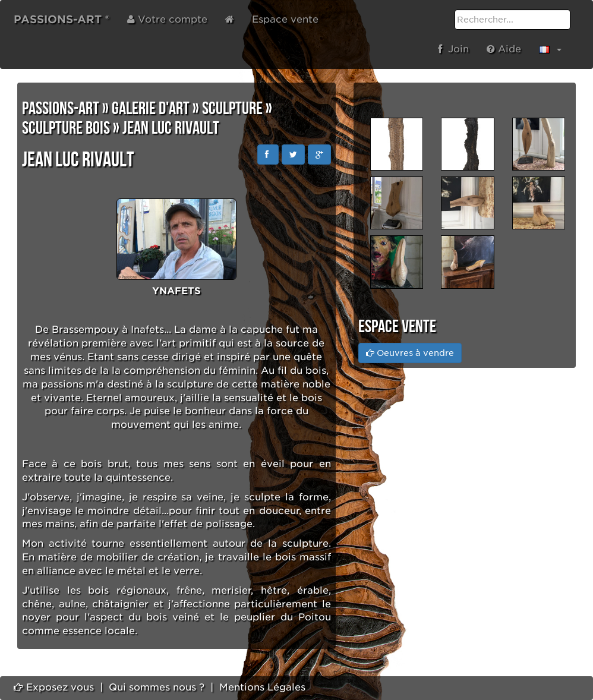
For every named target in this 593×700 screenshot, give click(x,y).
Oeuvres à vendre (410, 353)
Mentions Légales (262, 687)
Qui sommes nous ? (157, 687)
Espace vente (285, 19)
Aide (504, 49)
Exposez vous (54, 687)
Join (453, 49)
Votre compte (167, 19)
